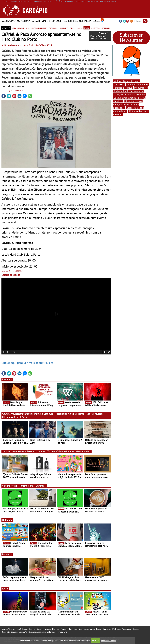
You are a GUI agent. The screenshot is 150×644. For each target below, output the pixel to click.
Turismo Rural (27, 486)
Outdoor (57, 21)
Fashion (67, 21)
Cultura (26, 21)
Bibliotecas (142, 84)
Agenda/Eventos (11, 21)
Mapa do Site (62, 632)
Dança (90, 414)
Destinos (41, 486)
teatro (73, 28)
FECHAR (95, 641)
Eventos (7, 379)
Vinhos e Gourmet (66, 451)
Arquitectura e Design (22, 414)
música (87, 28)
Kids (75, 21)
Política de (108, 641)
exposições (106, 28)
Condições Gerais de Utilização (15, 632)
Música (99, 414)
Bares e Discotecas (37, 451)
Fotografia (62, 414)
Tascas (51, 451)
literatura (95, 28)
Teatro (82, 414)
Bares (137, 81)
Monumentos (141, 88)
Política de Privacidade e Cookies (126, 629)
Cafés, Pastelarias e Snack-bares (130, 94)
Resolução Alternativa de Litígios (42, 632)
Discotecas (119, 84)
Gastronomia (84, 451)
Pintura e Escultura (45, 414)
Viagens (46, 21)
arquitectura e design (21, 28)
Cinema (73, 414)
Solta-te (36, 21)
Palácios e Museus (123, 88)
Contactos (107, 629)
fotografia (53, 28)
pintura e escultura (39, 28)
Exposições (21, 417)
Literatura (8, 417)
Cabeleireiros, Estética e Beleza (129, 98)
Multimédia (85, 21)
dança (80, 28)
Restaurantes (19, 451)
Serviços (118, 101)
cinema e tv (64, 28)
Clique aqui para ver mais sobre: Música (27, 363)
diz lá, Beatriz (22, 629)
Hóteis (15, 486)
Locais (96, 21)
